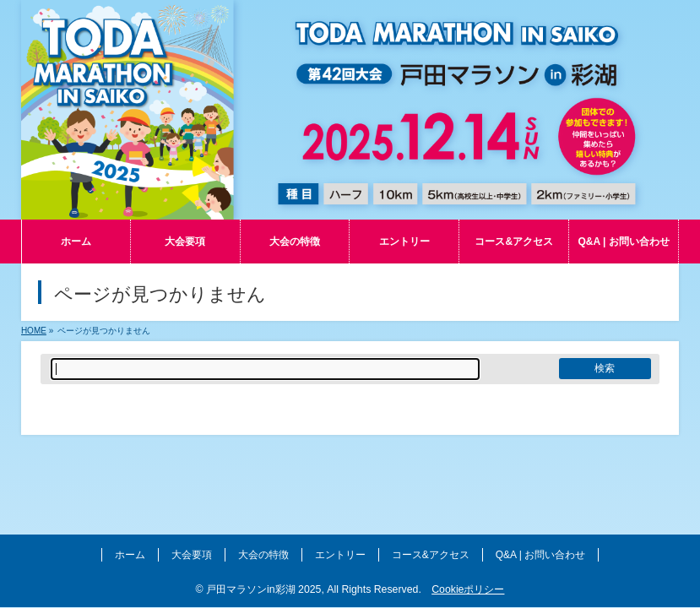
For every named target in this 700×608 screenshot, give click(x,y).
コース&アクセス (431, 555)
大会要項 (192, 555)
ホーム (130, 555)
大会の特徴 (263, 555)
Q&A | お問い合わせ (540, 555)
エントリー (340, 555)
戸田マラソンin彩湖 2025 (263, 589)
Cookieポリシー (468, 589)
